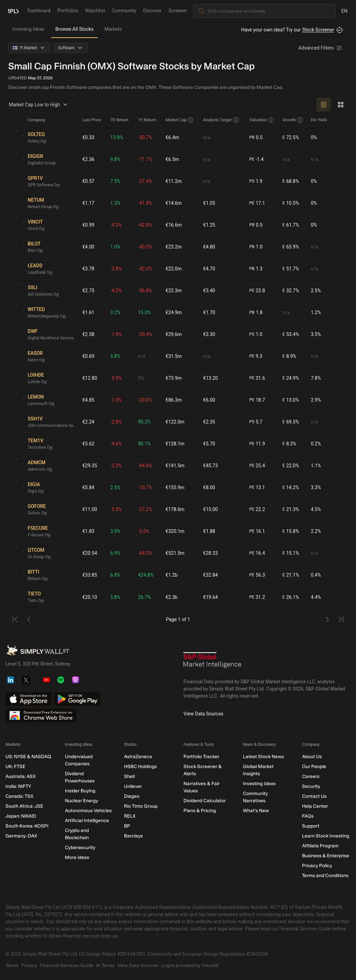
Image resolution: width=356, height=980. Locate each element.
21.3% (291, 509)
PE (252, 159)
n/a (207, 137)
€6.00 (209, 400)
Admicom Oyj (40, 469)
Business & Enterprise (326, 856)
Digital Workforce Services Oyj (52, 338)
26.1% (291, 597)
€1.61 (88, 312)
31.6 (257, 378)
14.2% (291, 488)
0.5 (256, 138)
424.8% (146, 575)
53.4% (291, 334)
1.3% (115, 203)
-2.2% (116, 466)
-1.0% (116, 400)
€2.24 (88, 422)
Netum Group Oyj (43, 207)
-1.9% (116, 334)
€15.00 (211, 509)
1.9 (256, 181)
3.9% (115, 531)
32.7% (291, 291)
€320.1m (175, 531)
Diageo (132, 796)
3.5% (316, 334)
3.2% (115, 312)
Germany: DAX (21, 836)
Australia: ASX (21, 776)
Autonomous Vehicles (88, 811)
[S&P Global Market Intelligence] (213, 662)
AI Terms (105, 965)
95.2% (145, 422)
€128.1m (175, 444)
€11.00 (90, 509)
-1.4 (257, 159)
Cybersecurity (80, 848)
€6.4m (173, 137)
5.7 (256, 422)
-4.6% (116, 444)
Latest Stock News (263, 757)
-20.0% (145, 400)
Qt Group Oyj (39, 557)
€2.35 (209, 422)
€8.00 (209, 487)
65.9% (291, 247)
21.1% (291, 575)
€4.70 (209, 269)
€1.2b (172, 575)
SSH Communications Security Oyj (52, 426)
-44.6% (145, 466)
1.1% (316, 466)
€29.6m (174, 334)
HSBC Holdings (140, 767)
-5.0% (144, 531)
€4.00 (88, 247)
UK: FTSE (15, 767)
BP (127, 826)
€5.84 (88, 487)
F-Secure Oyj (39, 535)
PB (252, 137)
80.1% (145, 444)
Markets (113, 29)
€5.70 (209, 444)
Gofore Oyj (37, 513)
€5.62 (88, 444)
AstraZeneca (138, 757)
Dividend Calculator (205, 801)
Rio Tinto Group (141, 806)
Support (311, 826)
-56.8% (145, 291)
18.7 (257, 400)
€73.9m (174, 378)
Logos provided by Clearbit (190, 965)
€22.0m (174, 269)
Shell (129, 776)
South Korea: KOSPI (27, 826)
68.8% (291, 181)
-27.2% (145, 509)
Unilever (133, 786)
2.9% (316, 400)
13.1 (257, 488)
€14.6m (174, 203)
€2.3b (172, 597)
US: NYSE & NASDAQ (28, 757)
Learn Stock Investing (326, 836)
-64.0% (145, 553)
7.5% (115, 181)
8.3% (290, 444)
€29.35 (90, 466)
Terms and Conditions (325, 876)
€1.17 (88, 203)
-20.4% (145, 334)
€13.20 (211, 378)
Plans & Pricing (200, 811)
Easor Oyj (36, 360)
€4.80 (209, 247)
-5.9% (116, 378)
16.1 (257, 531)
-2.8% (116, 422)
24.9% (291, 378)
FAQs (308, 816)
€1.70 (209, 312)
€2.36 (88, 159)
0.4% (316, 575)
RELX (130, 816)
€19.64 (211, 597)
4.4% (316, 597)
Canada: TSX (19, 796)
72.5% (291, 138)
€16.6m (174, 225)
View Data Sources (203, 714)
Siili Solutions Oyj (43, 294)
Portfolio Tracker (201, 757)
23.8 (257, 291)
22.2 (257, 509)
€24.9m (174, 312)
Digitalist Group (42, 163)
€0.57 (88, 181)
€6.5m (173, 159)
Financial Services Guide (67, 965)
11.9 (257, 444)
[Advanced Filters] (321, 48)
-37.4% (145, 181)
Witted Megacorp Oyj (47, 316)
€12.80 (90, 378)
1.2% (316, 312)
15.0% (145, 312)
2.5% (316, 291)
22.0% (291, 466)
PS (252, 181)
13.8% (117, 137)
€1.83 (88, 531)
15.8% (291, 531)
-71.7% (145, 159)
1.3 (256, 269)
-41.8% (145, 203)
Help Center (315, 806)
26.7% (145, 597)
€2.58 (88, 334)
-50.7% (145, 137)
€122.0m (175, 422)
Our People (314, 767)
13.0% (291, 400)
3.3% (316, 487)
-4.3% (116, 225)
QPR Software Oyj (44, 185)
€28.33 (211, 553)
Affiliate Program (320, 846)
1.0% (115, 247)
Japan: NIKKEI (21, 816)
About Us (312, 757)
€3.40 (209, 291)
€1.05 (209, 203)
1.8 (256, 313)
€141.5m (175, 466)
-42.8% (145, 225)
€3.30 (209, 334)
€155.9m (175, 487)
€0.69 (88, 356)
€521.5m (175, 553)
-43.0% (145, 247)
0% (314, 137)
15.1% (291, 553)
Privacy (29, 965)
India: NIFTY (18, 786)
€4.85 (88, 400)
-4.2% (116, 291)
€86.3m (174, 400)
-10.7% (145, 487)
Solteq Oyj (37, 141)
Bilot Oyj (35, 251)
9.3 (256, 356)
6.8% (115, 575)
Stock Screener (318, 30)
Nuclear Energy (81, 801)
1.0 (256, 247)
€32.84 (211, 575)
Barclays (133, 836)
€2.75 (88, 291)
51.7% (291, 269)
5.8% (115, 356)
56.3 (257, 575)
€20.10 (90, 597)
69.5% (291, 422)
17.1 (257, 203)
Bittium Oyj (38, 579)
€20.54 (90, 553)
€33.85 (90, 575)
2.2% (316, 531)
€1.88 (209, 531)
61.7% (291, 225)
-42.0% (145, 269)
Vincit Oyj (36, 229)
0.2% (316, 444)
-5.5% (116, 509)
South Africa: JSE (24, 806)
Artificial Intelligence (87, 821)
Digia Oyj (36, 491)
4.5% (316, 509)
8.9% (290, 356)
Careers (311, 776)
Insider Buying (80, 791)
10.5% (291, 203)
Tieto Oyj (36, 601)
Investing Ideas (28, 29)
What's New (256, 811)
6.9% (115, 553)
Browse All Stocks (74, 29)
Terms (12, 965)
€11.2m (174, 181)
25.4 (257, 466)
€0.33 (88, 137)
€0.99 (88, 225)
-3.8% (116, 269)
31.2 (257, 597)
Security (311, 786)
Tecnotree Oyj (40, 447)
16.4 (257, 553)
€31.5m (174, 356)
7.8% (316, 378)
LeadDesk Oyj (40, 272)
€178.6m (175, 509)
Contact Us (314, 796)
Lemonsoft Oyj (41, 404)
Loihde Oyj (37, 382)
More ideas (77, 857)
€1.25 (209, 225)
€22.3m (174, 291)
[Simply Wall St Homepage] (13, 11)
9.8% (115, 159)
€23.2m (174, 247)
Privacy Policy (317, 866)
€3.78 (88, 269)
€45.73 (211, 466)
